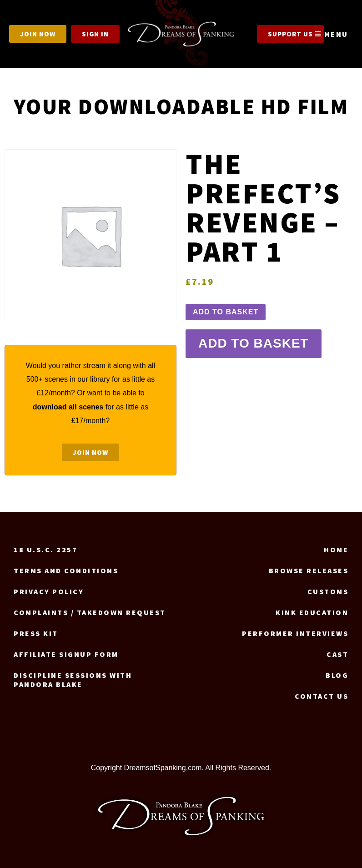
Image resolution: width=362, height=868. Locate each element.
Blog (337, 675)
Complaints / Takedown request (90, 612)
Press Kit (36, 633)
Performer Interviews (295, 633)
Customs (328, 591)
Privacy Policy (49, 591)
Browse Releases (309, 570)
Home (336, 550)
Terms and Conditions (66, 570)
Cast (337, 654)
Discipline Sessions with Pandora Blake (73, 680)
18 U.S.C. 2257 (45, 550)
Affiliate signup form (66, 654)
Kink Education (312, 612)
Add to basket (226, 312)
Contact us (322, 696)
